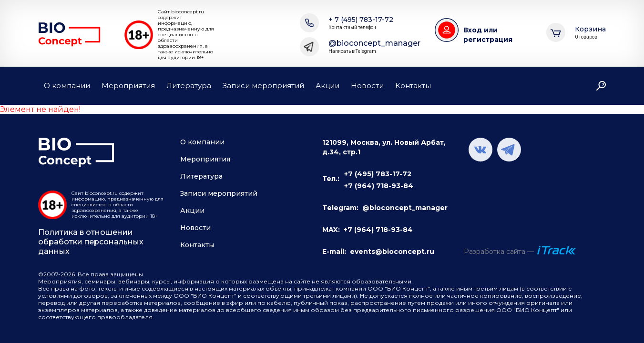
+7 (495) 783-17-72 (378, 174)
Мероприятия (128, 86)
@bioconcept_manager (374, 47)
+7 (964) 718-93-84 (379, 186)
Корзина (590, 33)
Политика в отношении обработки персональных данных (91, 242)
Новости (367, 86)
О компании (67, 86)
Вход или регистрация (488, 35)
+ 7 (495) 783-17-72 (361, 23)
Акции (327, 86)
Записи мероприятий (263, 86)
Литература (189, 86)
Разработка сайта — (499, 252)
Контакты (413, 86)
